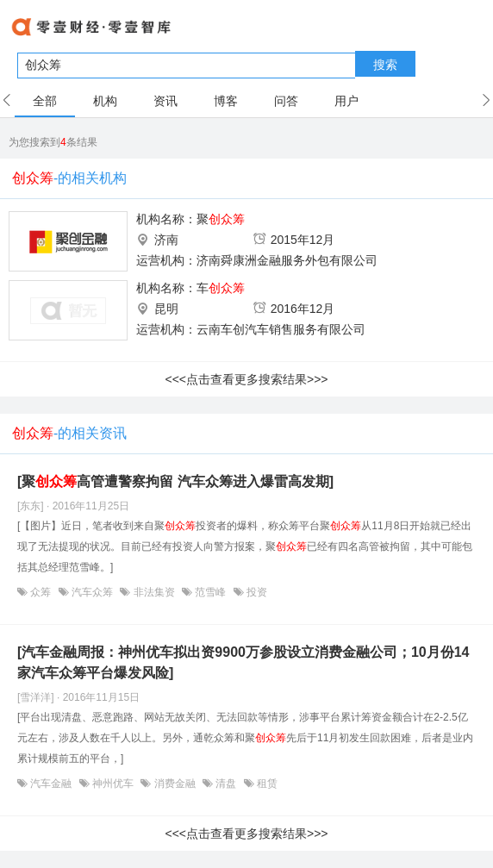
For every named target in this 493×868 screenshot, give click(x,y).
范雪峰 (211, 592)
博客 (226, 101)
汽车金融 (51, 784)
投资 (256, 592)
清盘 (226, 784)
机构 (105, 101)
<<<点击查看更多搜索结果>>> (246, 379)
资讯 (165, 101)
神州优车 (113, 784)
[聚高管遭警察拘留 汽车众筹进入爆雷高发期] (175, 481)
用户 (346, 101)
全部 (45, 101)
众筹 (41, 592)
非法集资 (154, 592)
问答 (286, 101)
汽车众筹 (93, 592)
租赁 (266, 784)
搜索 (385, 65)
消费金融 (175, 784)
